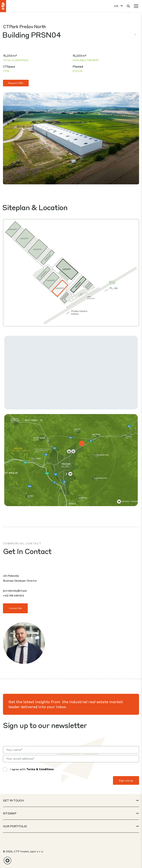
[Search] (128, 6)
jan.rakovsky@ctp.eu (15, 590)
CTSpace (9, 66)
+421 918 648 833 (13, 595)
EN (116, 6)
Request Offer (16, 83)
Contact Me (15, 608)
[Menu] (136, 6)
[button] (7, 861)
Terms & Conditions (40, 769)
